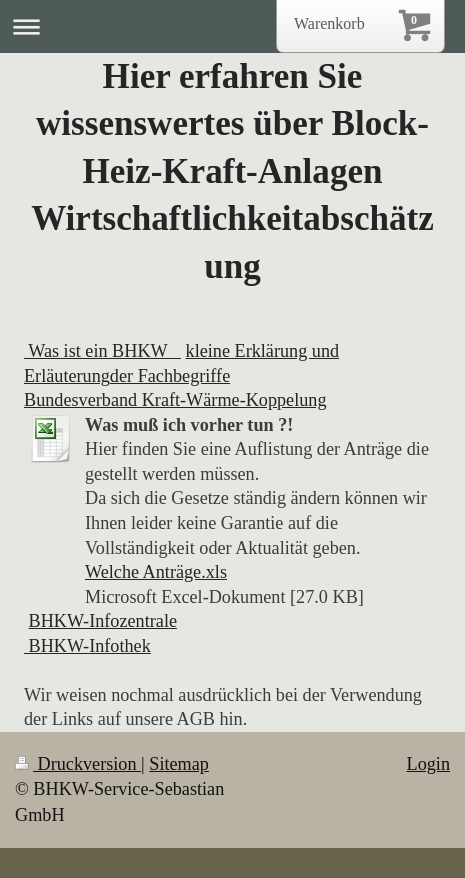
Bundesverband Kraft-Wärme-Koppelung (175, 400)
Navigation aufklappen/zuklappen (232, 26)
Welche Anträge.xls (156, 572)
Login (428, 764)
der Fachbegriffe (170, 376)
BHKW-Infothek (87, 646)
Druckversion (78, 764)
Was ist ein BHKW (102, 351)
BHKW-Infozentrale (103, 621)
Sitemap (179, 764)
